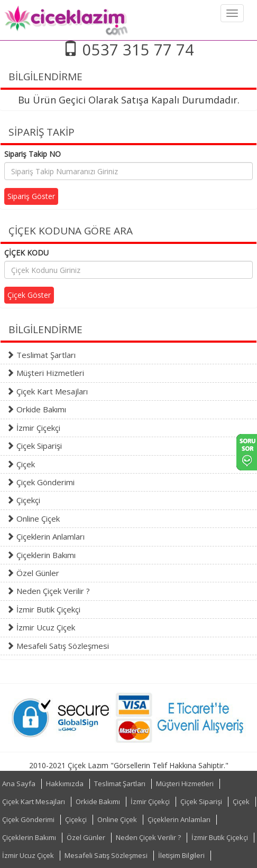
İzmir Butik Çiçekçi (43, 609)
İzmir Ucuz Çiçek (41, 627)
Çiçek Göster (29, 295)
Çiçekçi (23, 500)
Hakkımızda (65, 784)
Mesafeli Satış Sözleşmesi (58, 646)
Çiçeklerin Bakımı (41, 555)
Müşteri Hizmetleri (45, 373)
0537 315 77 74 (128, 49)
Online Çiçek (33, 518)
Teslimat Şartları (41, 355)
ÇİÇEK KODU (26, 253)
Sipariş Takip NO (33, 154)
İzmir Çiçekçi (33, 428)
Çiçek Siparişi (34, 446)
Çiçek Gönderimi (40, 482)
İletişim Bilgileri (181, 855)
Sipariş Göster (31, 196)
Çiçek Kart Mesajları (47, 391)
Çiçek (21, 464)
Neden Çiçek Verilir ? (48, 591)
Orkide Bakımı (36, 409)
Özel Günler (33, 573)
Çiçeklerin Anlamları (45, 536)
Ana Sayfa (19, 784)
